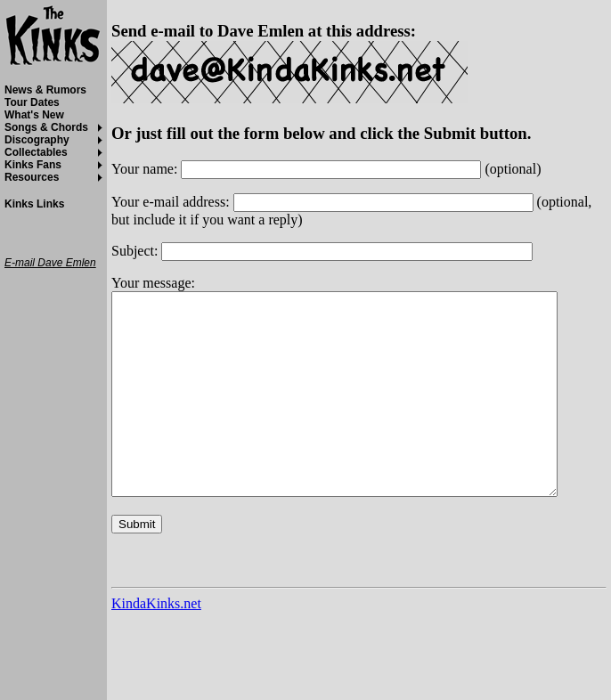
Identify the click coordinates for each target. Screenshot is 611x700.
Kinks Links (34, 204)
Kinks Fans (33, 165)
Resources (32, 177)
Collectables (36, 152)
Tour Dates (32, 102)
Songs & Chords (46, 127)
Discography (37, 140)
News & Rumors (45, 90)
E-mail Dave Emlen (50, 263)
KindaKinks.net (156, 643)
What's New (34, 115)
